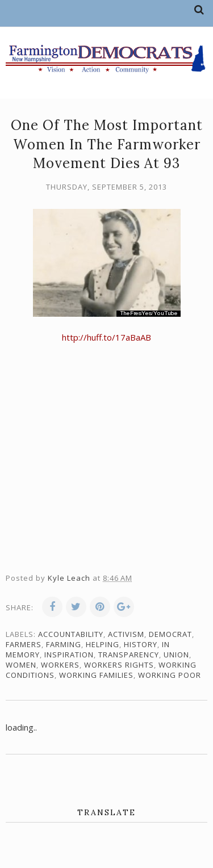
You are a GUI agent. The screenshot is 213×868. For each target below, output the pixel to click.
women (21, 665)
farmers (24, 644)
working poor (170, 675)
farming (64, 644)
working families (96, 675)
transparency (129, 655)
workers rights (119, 665)
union (176, 655)
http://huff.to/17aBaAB (106, 337)
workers (60, 665)
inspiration (69, 655)
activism (126, 634)
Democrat (170, 634)
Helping (103, 644)
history (141, 644)
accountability (71, 634)
